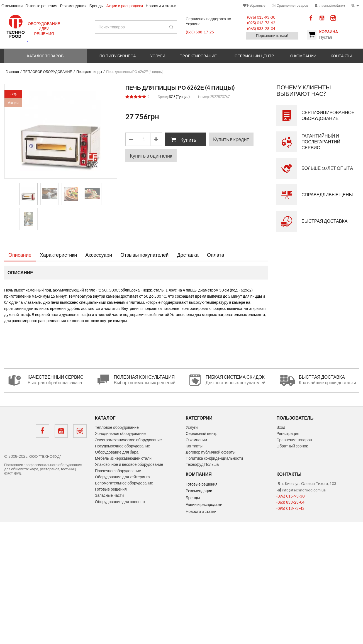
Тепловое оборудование (117, 427)
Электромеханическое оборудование (128, 440)
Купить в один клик (151, 156)
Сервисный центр (254, 56)
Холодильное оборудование (120, 433)
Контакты (194, 446)
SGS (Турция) (179, 97)
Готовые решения (111, 489)
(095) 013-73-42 (261, 23)
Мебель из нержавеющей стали (123, 458)
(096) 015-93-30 (261, 17)
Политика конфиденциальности (215, 458)
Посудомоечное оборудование (123, 446)
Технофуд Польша (202, 464)
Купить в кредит (231, 139)
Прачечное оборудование (118, 471)
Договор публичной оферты (211, 452)
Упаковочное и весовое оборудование (129, 464)
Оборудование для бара (117, 452)
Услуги (192, 427)
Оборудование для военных (120, 502)
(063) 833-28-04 (261, 29)
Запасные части (109, 495)
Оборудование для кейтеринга (122, 477)
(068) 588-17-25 (200, 32)
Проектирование (198, 56)
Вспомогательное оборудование (124, 483)
